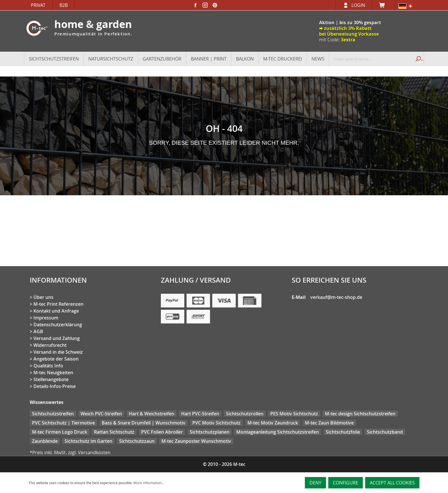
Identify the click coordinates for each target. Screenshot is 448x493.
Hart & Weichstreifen (152, 414)
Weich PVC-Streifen (101, 414)
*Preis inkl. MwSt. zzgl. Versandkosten (70, 452)
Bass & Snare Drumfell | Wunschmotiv (144, 423)
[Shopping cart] (384, 5)
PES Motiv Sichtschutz (294, 414)
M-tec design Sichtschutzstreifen (360, 414)
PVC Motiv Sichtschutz (216, 423)
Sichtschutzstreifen (53, 414)
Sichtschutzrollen (245, 414)
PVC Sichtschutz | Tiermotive (63, 423)
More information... (149, 483)
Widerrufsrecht (50, 345)
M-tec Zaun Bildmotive (329, 423)
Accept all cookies (392, 483)
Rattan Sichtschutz (114, 432)
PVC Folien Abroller (162, 432)
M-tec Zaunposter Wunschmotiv (196, 441)
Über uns (43, 297)
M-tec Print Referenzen (58, 304)
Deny (315, 483)
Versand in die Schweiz (58, 352)
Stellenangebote (51, 379)
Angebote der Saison (56, 359)
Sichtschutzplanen (210, 432)
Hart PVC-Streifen (200, 414)
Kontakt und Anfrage (56, 311)
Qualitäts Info (48, 366)
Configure (346, 483)
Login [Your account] (358, 5)
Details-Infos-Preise (55, 386)
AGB (38, 331)
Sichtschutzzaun (137, 441)
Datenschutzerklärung (58, 325)
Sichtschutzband (385, 432)
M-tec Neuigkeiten (53, 373)
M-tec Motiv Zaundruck (273, 423)
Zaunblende (45, 441)
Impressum (46, 318)
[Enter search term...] (370, 59)
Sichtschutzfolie (343, 432)
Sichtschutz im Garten (88, 441)
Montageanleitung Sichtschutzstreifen (278, 432)
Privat (38, 5)
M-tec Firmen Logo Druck (60, 432)
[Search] (418, 59)
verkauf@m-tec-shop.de (336, 297)
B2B (64, 5)
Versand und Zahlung (57, 338)
